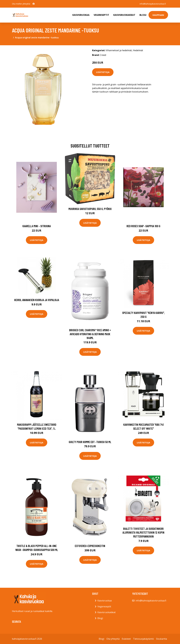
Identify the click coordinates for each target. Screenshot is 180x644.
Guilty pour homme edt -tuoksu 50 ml (90, 442)
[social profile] (34, 4)
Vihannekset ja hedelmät (119, 50)
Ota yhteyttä (113, 639)
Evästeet (126, 639)
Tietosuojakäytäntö (143, 639)
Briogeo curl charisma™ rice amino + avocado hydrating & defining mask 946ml (90, 334)
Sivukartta (162, 639)
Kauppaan (158, 15)
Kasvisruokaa (81, 15)
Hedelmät (138, 50)
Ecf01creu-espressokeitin (90, 546)
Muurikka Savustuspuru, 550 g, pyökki (90, 209)
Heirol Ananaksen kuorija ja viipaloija (37, 300)
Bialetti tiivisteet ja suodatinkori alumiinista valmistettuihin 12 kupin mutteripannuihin (143, 532)
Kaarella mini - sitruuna (37, 226)
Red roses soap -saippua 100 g (143, 226)
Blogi (143, 15)
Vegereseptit (101, 15)
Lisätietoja (103, 72)
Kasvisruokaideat (124, 15)
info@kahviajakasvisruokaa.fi (153, 4)
